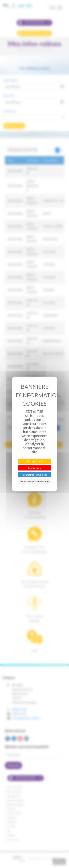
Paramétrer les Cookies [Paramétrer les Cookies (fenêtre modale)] (34, 475)
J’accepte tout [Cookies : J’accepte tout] (34, 461)
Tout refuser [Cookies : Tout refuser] (34, 468)
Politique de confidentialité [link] (34, 481)
